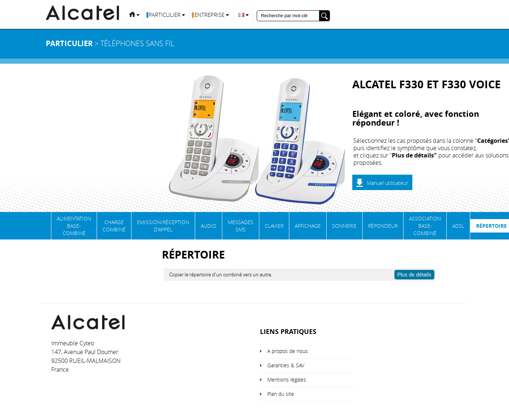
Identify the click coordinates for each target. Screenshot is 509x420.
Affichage (308, 226)
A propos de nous (288, 351)
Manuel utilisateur (387, 183)
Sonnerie (344, 226)
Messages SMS (241, 226)
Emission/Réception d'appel (163, 226)
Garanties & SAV (286, 365)
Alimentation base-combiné (74, 226)
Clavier (274, 226)
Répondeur (383, 226)
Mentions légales (287, 380)
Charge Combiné (114, 226)
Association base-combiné (425, 226)
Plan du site (281, 394)
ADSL (458, 226)
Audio (209, 226)
